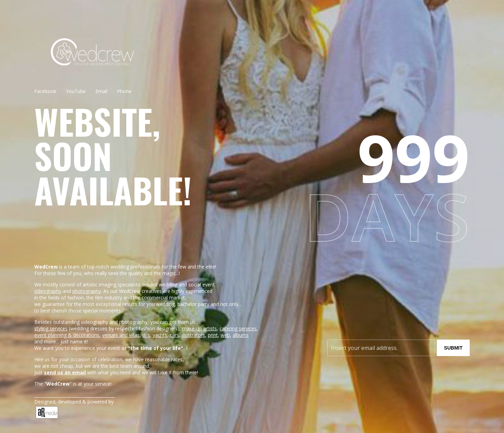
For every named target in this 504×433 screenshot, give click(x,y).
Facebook (45, 91)
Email (101, 91)
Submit (453, 348)
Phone (124, 91)
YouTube (76, 91)
